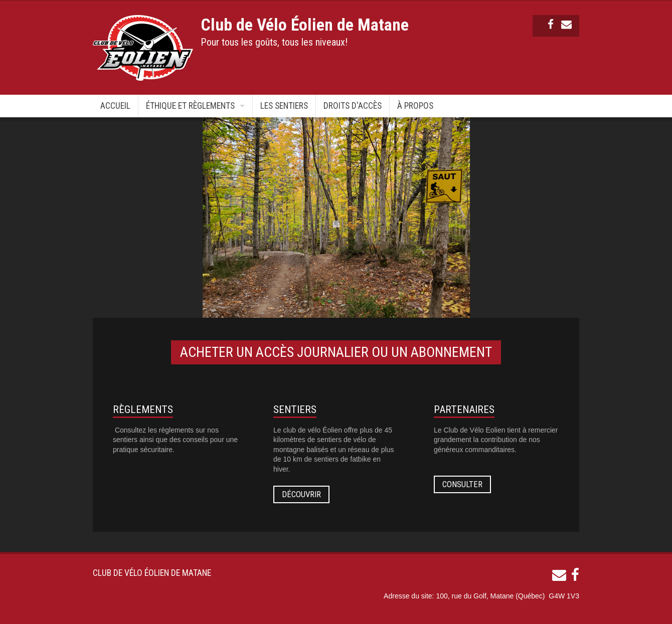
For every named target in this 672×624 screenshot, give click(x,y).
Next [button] (547, 218)
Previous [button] (125, 218)
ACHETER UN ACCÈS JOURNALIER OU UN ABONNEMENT (336, 352)
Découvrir (301, 494)
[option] (336, 218)
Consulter (462, 484)
